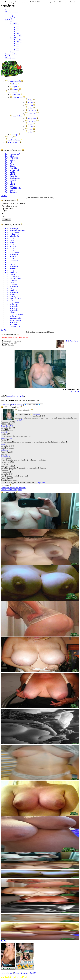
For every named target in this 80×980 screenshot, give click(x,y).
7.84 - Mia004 (10, 294)
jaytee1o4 (18, 420)
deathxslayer (5, 456)
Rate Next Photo (72, 341)
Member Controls (12, 12)
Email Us (33, 973)
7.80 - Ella (9, 300)
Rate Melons (10, 20)
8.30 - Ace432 (10, 248)
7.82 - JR (9, 182)
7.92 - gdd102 (10, 174)
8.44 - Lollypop (11, 160)
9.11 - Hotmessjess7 (12, 154)
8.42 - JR (9, 162)
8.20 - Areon (10, 164)
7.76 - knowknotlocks (13, 318)
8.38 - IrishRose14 (12, 234)
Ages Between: (7, 209)
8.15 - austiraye (11, 268)
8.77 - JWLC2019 (12, 158)
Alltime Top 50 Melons (12, 224)
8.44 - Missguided (12, 228)
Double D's (18, 34)
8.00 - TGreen (10, 166)
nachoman (5, 450)
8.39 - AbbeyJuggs (12, 232)
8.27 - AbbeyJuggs (12, 252)
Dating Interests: (8, 206)
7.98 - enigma (10, 274)
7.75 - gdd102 (10, 184)
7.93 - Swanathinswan (13, 278)
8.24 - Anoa (9, 258)
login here (41, 482)
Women (21, 204)
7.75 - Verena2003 (12, 322)
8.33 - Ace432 (10, 244)
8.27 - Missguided (12, 254)
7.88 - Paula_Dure (12, 176)
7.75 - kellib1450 (11, 324)
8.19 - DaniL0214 (12, 260)
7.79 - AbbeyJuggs (12, 302)
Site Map (10, 973)
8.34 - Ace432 (10, 238)
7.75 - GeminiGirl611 (13, 326)
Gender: (5, 204)
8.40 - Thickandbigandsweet (15, 230)
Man (11, 204)
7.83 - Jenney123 (11, 296)
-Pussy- (12, 52)
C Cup (16, 32)
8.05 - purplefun (11, 272)
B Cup (16, 28)
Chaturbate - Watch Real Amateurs (13, 488)
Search (8, 56)
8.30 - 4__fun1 (11, 246)
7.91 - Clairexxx (11, 284)
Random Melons (11, 54)
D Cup (17, 30)
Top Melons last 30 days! (12, 150)
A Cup (16, 26)
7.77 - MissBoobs (12, 306)
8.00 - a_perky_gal (12, 170)
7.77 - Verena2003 (12, 308)
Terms (16, 973)
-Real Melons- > (12, 396)
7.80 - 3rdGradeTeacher (14, 298)
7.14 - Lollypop (11, 190)
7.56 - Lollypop (11, 186)
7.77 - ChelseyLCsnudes (14, 314)
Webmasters (24, 973)
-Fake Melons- (15, 38)
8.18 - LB (9, 262)
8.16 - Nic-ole (10, 264)
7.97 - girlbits (10, 172)
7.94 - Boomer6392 (12, 276)
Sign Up (13, 18)
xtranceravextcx (7, 438)
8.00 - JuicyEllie (11, 168)
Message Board (11, 58)
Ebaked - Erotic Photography (11, 490)
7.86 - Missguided (12, 292)
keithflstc (4, 432)
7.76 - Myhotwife (12, 316)
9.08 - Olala (10, 156)
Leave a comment (24, 414)
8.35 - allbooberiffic (12, 236)
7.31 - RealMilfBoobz (13, 188)
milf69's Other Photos (12, 407)
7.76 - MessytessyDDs (13, 320)
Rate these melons (10, 335)
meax (3, 444)
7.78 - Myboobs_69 (12, 304)
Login (12, 16)
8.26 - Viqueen (11, 256)
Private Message (17, 405)
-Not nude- (14, 22)
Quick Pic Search (10, 200)
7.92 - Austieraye (11, 280)
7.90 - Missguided (12, 286)
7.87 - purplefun (11, 290)
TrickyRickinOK (7, 426)
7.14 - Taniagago (11, 192)
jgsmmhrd (37, 414)
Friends (6, 486)
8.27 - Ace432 (10, 250)
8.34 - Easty (10, 240)
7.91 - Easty (10, 282)
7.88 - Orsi (9, 288)
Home (7, 10)
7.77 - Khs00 (10, 312)
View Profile (5, 405)
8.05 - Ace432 (10, 270)
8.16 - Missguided (12, 266)
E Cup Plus (18, 36)
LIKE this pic (74, 392)
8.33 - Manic (10, 242)
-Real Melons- (15, 24)
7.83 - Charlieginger (12, 178)
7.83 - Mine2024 (11, 180)
